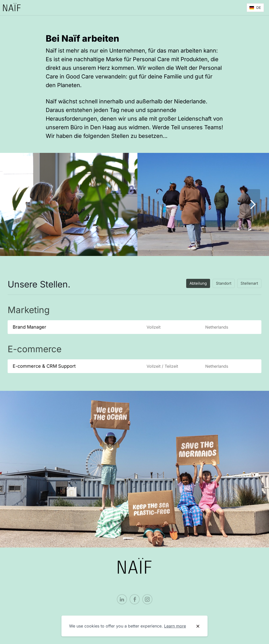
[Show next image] (252, 204)
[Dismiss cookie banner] (198, 626)
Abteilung (198, 283)
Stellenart (249, 283)
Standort (224, 283)
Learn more (175, 626)
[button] (255, 8)
